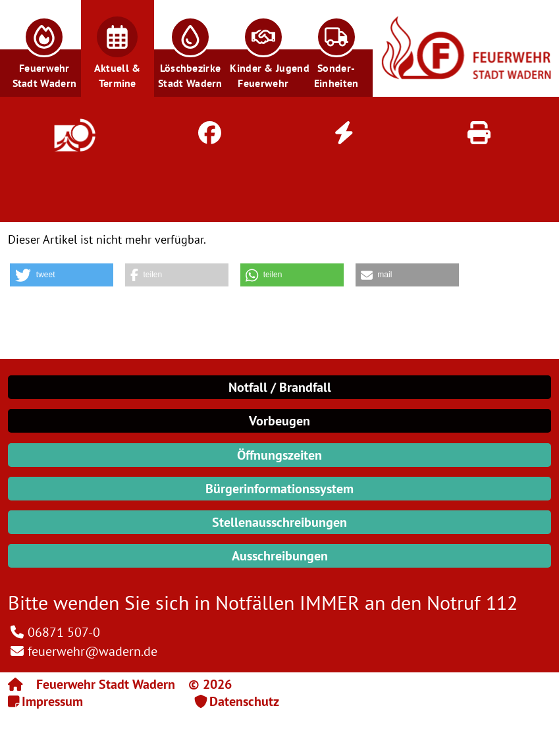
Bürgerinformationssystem (279, 489)
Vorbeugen (279, 421)
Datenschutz (244, 701)
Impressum (52, 701)
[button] (44, 48)
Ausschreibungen (280, 556)
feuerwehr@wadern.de (93, 651)
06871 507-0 (64, 632)
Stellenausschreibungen (279, 522)
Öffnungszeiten (279, 455)
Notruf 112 (472, 602)
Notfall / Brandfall (280, 387)
